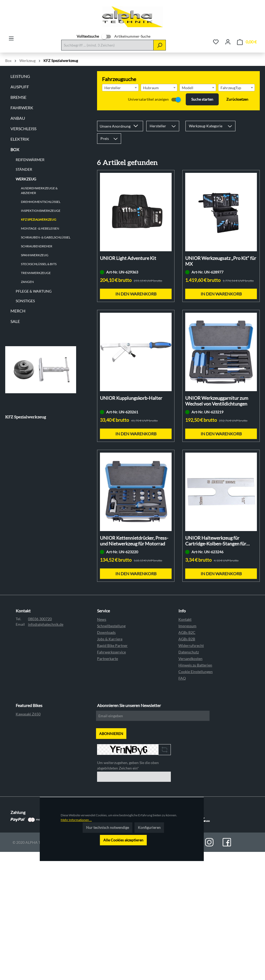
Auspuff (20, 87)
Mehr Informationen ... (76, 820)
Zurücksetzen (237, 99)
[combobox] (120, 88)
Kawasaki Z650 (28, 714)
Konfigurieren (149, 827)
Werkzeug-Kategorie (210, 126)
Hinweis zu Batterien (195, 665)
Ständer (24, 169)
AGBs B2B (187, 639)
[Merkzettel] (216, 42)
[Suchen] (160, 45)
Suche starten (202, 99)
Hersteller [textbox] (113, 88)
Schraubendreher (37, 246)
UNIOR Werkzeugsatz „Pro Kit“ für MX (221, 261)
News (102, 619)
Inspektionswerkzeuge (41, 211)
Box (15, 149)
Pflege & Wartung (34, 291)
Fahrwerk (22, 108)
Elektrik (20, 139)
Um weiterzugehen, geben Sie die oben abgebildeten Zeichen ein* (128, 765)
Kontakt (185, 619)
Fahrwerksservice (111, 652)
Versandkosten (190, 659)
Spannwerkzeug (35, 255)
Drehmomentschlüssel (41, 202)
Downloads (106, 632)
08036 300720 (40, 619)
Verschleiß (23, 129)
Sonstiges (25, 301)
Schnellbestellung (111, 626)
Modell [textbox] (188, 88)
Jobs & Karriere (110, 639)
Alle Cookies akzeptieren (123, 840)
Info (182, 611)
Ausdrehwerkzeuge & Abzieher (39, 190)
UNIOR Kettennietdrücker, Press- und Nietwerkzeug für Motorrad (134, 541)
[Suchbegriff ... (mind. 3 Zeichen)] (107, 45)
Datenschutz (189, 652)
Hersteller (163, 126)
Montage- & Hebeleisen (40, 228)
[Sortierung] (120, 126)
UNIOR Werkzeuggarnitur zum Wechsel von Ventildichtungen (217, 401)
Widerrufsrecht (191, 645)
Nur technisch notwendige (108, 827)
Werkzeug (26, 179)
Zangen (27, 282)
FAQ (182, 678)
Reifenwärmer (30, 160)
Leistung (20, 76)
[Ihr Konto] (228, 42)
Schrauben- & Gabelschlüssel (46, 237)
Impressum (187, 626)
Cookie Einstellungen (196, 672)
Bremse (18, 97)
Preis (109, 138)
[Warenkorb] (247, 42)
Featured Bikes (29, 705)
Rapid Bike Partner (112, 645)
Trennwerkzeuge (36, 273)
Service (103, 611)
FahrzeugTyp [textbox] (231, 88)
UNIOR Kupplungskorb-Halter (131, 398)
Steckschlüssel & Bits (39, 264)
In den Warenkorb (136, 294)
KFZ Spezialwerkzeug (39, 220)
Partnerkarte (108, 659)
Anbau (18, 118)
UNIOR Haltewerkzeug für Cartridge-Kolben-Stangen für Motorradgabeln (216, 541)
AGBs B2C (187, 632)
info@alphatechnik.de (46, 624)
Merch (18, 311)
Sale (15, 321)
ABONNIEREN (111, 734)
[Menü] (11, 38)
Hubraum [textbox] (151, 88)
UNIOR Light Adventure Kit (128, 258)
